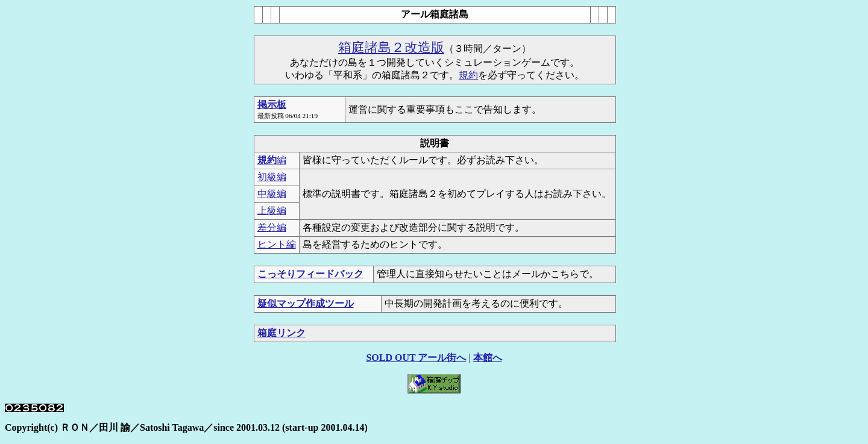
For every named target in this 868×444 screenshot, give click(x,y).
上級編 (272, 211)
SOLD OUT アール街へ (416, 358)
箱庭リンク (281, 333)
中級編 (272, 194)
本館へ (488, 358)
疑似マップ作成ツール (306, 303)
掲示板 (272, 105)
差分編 (272, 227)
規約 (468, 75)
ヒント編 (277, 244)
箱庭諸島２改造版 (391, 47)
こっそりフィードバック (310, 274)
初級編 (272, 177)
